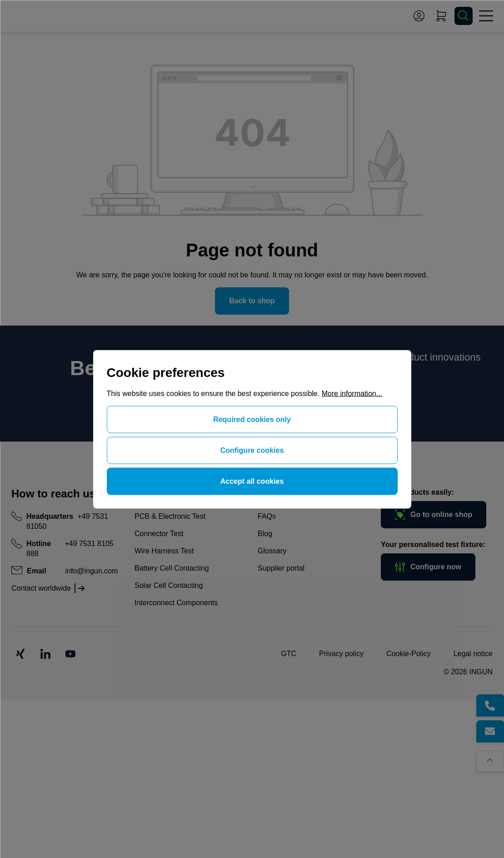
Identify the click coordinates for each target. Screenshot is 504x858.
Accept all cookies (252, 481)
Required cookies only (252, 419)
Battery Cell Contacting (172, 568)
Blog (265, 534)
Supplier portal (281, 568)
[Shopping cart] (441, 16)
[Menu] (486, 16)
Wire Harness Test (164, 551)
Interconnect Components (176, 603)
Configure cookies (252, 450)
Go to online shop (434, 515)
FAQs (267, 516)
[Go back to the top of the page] (494, 758)
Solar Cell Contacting (169, 585)
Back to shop (252, 301)
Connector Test (159, 534)
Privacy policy (341, 654)
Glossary (272, 551)
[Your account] (419, 16)
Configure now (428, 567)
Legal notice (473, 654)
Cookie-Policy (409, 654)
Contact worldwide (41, 588)
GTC (289, 654)
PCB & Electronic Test (170, 516)
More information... (352, 393)
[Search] (464, 16)
